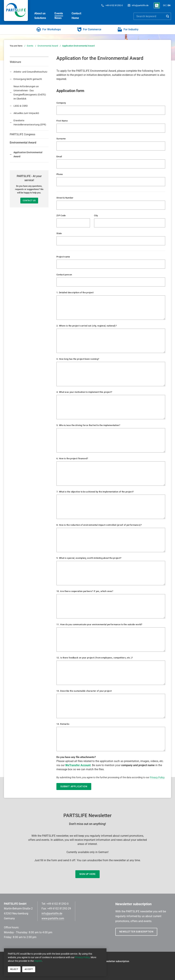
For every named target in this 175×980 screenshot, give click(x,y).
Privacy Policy (82, 957)
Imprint (38, 961)
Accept (29, 969)
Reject (14, 969)
